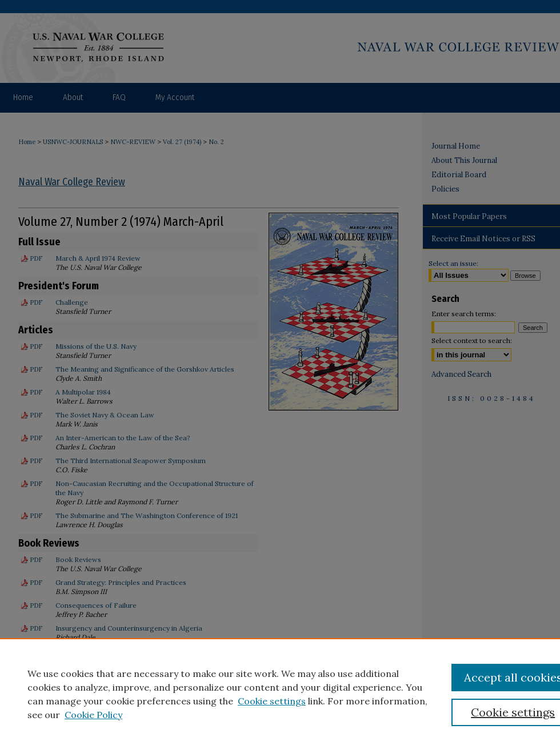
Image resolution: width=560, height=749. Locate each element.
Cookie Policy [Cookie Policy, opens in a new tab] (93, 715)
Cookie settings (272, 701)
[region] (280, 694)
